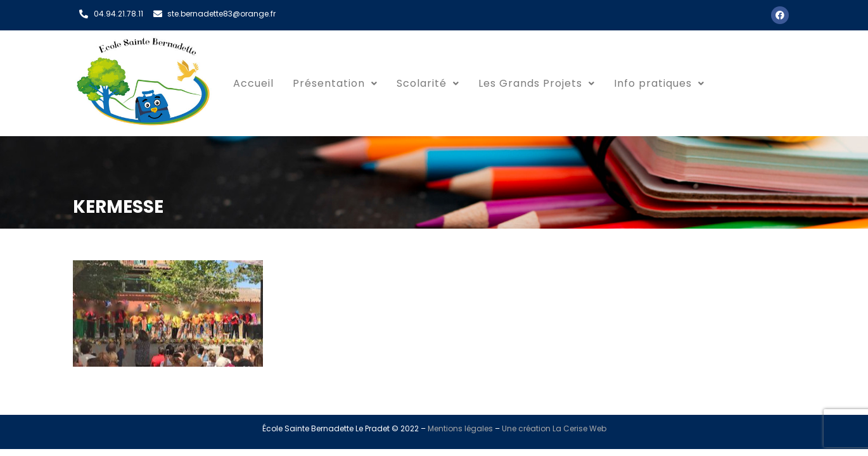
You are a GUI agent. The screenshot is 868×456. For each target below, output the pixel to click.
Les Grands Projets (537, 83)
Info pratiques (659, 83)
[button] (335, 84)
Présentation (335, 83)
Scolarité (428, 83)
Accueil (253, 83)
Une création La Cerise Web (554, 428)
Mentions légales (460, 428)
